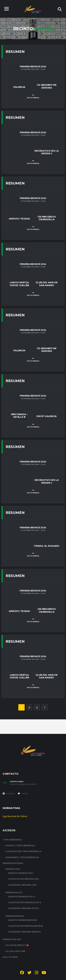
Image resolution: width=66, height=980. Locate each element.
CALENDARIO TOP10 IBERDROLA (22, 857)
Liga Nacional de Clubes (15, 816)
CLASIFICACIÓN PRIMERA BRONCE (26, 926)
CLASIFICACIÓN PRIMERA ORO (23, 879)
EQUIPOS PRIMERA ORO (20, 873)
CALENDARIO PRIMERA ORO (22, 885)
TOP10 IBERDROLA (12, 840)
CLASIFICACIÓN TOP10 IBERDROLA (23, 851)
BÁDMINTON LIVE (12, 939)
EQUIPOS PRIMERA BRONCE (22, 920)
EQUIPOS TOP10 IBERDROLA (20, 846)
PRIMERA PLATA (14, 893)
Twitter (23, 794)
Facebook (9, 794)
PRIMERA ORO (13, 869)
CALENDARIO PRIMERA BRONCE (24, 932)
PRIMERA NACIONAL (13, 863)
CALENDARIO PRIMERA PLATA (23, 908)
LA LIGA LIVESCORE (15, 951)
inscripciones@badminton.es (23, 784)
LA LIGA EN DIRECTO (17, 945)
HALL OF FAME (10, 957)
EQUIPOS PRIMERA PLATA (21, 897)
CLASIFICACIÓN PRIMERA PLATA (24, 902)
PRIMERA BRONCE (15, 916)
